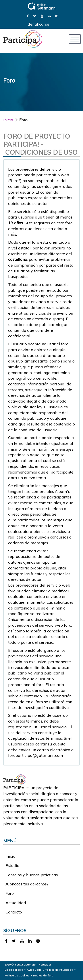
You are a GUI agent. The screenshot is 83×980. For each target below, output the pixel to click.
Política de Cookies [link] (17, 975)
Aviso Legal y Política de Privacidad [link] (50, 970)
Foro (10, 893)
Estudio (12, 866)
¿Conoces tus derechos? (27, 884)
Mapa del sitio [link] (14, 970)
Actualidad (16, 903)
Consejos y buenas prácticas (32, 875)
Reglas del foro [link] (43, 975)
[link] (28, 16)
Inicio (8, 120)
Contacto (14, 912)
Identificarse (38, 24)
